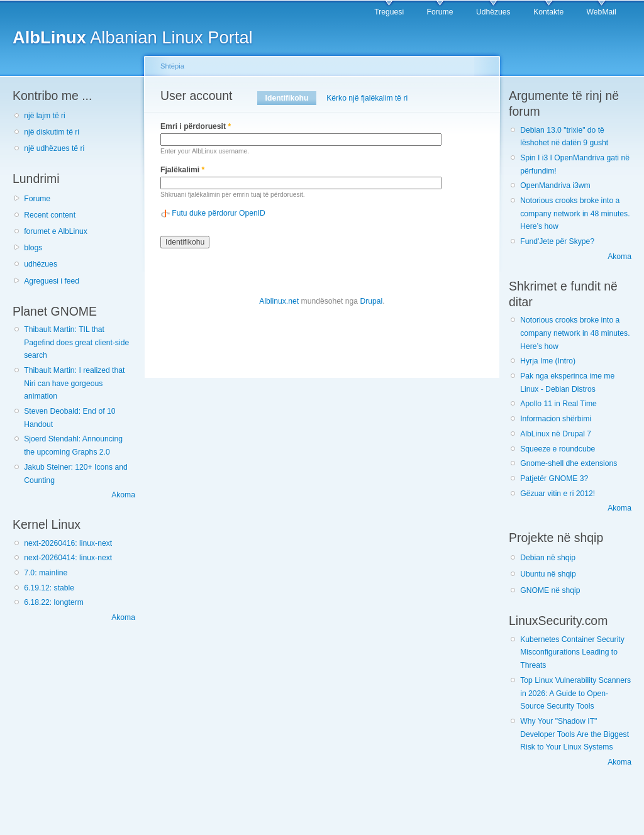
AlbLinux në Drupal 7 (556, 434)
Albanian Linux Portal (133, 37)
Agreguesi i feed (52, 281)
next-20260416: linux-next (68, 543)
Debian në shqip (548, 558)
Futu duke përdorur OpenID (219, 213)
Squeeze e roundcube (558, 449)
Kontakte (548, 12)
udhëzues (41, 264)
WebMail (602, 12)
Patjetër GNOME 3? (554, 478)
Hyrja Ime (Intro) (548, 361)
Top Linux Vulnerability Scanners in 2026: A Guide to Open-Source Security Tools (575, 693)
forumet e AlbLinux (56, 231)
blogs (33, 248)
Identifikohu (291, 98)
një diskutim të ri (52, 132)
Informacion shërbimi (556, 419)
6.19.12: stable (49, 588)
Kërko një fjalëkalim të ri (367, 98)
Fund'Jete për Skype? (557, 241)
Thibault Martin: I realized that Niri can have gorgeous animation (74, 383)
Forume (440, 12)
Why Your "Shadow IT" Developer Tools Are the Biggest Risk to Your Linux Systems (575, 734)
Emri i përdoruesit (196, 126)
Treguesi (389, 12)
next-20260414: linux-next (68, 558)
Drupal (371, 301)
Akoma (123, 495)
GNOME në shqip (550, 590)
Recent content (50, 215)
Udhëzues (493, 12)
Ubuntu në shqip (548, 574)
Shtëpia (172, 66)
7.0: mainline (46, 573)
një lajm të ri (45, 116)
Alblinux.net (279, 301)
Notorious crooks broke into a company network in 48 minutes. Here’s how (575, 213)
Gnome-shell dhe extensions (569, 463)
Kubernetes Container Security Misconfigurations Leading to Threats (572, 652)
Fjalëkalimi (182, 170)
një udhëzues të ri (54, 148)
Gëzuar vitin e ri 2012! (558, 494)
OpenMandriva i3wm (555, 185)
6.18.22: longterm (54, 602)
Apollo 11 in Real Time (558, 404)
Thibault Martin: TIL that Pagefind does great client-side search (76, 342)
